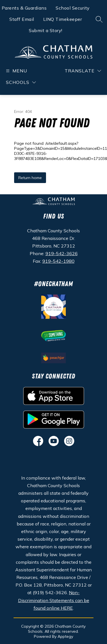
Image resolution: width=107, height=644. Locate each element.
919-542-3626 (62, 253)
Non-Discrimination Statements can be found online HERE (54, 600)
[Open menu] (16, 71)
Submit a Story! (46, 30)
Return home (30, 178)
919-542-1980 (58, 261)
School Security (73, 8)
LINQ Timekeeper (63, 19)
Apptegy (65, 636)
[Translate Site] (83, 71)
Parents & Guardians (24, 8)
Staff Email (22, 19)
